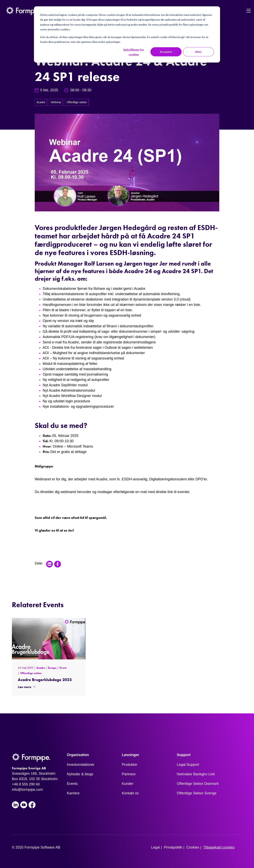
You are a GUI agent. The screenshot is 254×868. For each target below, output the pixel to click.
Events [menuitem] (72, 784)
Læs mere (25, 687)
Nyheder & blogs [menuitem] (80, 774)
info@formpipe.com (27, 790)
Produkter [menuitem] (130, 765)
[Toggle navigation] (249, 11)
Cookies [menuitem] (193, 847)
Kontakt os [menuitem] (130, 793)
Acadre (41, 102)
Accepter (166, 52)
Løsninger (130, 755)
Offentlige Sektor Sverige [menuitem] (197, 793)
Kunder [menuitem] (128, 784)
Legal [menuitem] (155, 847)
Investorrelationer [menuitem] (81, 765)
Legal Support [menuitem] (188, 765)
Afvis (198, 52)
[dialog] (127, 34)
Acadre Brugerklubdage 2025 (45, 680)
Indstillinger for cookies (134, 52)
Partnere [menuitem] (129, 774)
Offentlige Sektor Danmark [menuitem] (198, 784)
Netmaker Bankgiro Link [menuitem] (196, 774)
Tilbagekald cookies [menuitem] (219, 847)
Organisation (78, 755)
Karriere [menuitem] (73, 793)
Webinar (56, 102)
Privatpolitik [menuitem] (173, 847)
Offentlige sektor (77, 102)
